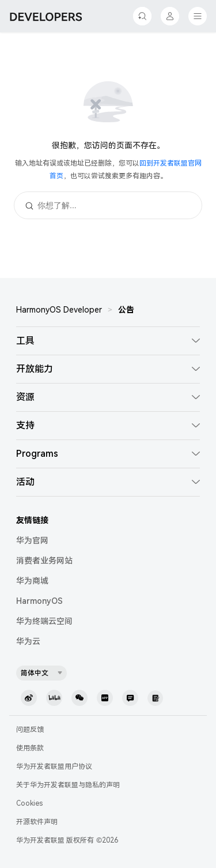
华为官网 (32, 540)
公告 (126, 310)
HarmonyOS (39, 601)
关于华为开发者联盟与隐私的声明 (68, 785)
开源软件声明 (37, 822)
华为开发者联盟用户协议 (54, 766)
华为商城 (32, 581)
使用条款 (30, 748)
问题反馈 (30, 730)
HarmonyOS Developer (59, 310)
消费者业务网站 (44, 561)
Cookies (29, 803)
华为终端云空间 (44, 621)
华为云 (28, 641)
